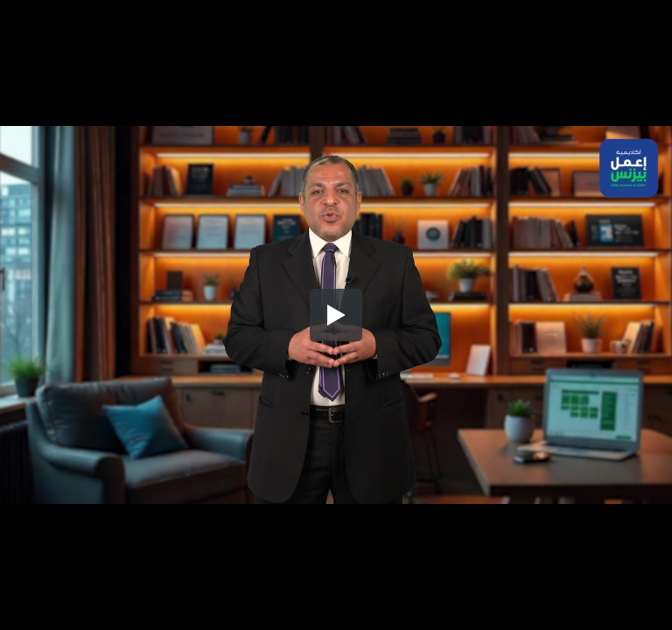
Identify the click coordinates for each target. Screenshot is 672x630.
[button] (336, 315)
